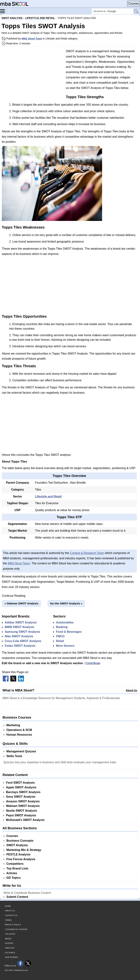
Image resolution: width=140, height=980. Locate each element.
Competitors (15, 864)
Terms (8, 920)
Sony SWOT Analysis (21, 797)
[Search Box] (113, 11)
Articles (12, 873)
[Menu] (5, 11)
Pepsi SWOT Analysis (21, 815)
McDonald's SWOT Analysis (25, 820)
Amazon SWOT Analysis (23, 801)
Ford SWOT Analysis (20, 783)
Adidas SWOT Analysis (21, 622)
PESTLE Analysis (18, 854)
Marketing (13, 725)
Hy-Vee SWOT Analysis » (66, 603)
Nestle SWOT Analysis (22, 811)
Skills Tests (14, 756)
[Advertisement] (32, 75)
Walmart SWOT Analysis (23, 806)
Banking (62, 627)
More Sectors (65, 646)
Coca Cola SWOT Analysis (23, 641)
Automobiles (65, 622)
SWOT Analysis (17, 845)
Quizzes (9, 943)
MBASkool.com (21, 970)
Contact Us (11, 915)
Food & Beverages (69, 632)
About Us (131, 690)
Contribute (93, 663)
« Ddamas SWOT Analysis (21, 603)
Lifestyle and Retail (48, 496)
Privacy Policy (13, 925)
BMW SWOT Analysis (20, 627)
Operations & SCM (19, 730)
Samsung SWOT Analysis (22, 632)
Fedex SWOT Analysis (20, 646)
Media (8, 939)
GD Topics (14, 878)
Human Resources (19, 735)
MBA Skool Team (32, 39)
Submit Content (17, 897)
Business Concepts (20, 841)
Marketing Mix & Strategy (24, 850)
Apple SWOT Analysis (21, 787)
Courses (134, 4)
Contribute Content (16, 929)
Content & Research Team (87, 553)
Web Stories (11, 957)
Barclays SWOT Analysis (23, 792)
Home (8, 906)
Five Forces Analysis (21, 859)
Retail (60, 641)
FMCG (60, 636)
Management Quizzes (21, 751)
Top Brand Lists (17, 868)
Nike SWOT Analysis (19, 636)
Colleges (10, 934)
